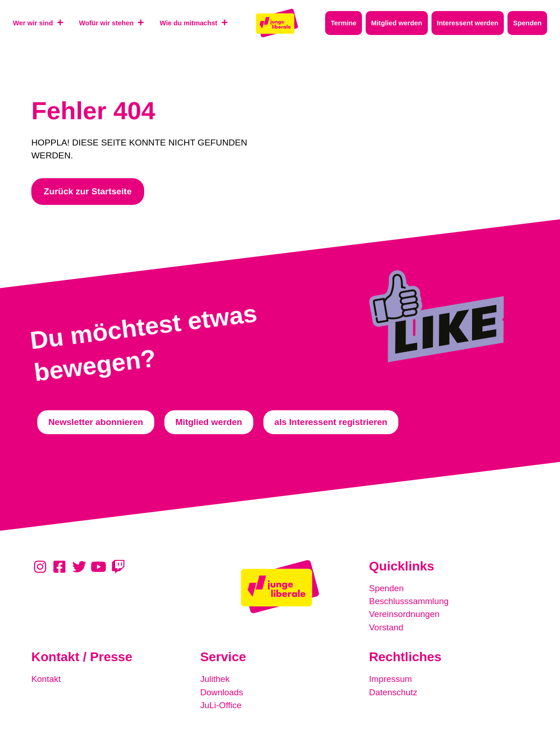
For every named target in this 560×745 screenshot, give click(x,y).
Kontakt (46, 678)
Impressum (391, 678)
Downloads (222, 691)
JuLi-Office (221, 704)
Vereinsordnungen (405, 614)
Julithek (215, 678)
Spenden (387, 588)
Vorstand (386, 627)
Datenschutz (394, 691)
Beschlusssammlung (409, 601)
